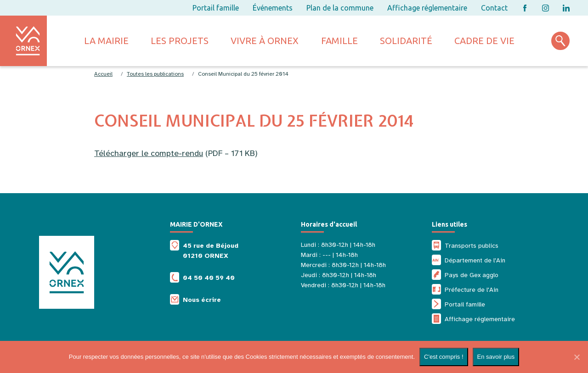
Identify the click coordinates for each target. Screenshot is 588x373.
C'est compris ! (444, 357)
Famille (339, 41)
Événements (273, 8)
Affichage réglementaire (427, 8)
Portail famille (216, 8)
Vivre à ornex (265, 41)
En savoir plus (496, 357)
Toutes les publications (155, 74)
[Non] (577, 357)
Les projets (180, 41)
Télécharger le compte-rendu (149, 153)
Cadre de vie (484, 41)
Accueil (103, 74)
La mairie (106, 41)
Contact (494, 8)
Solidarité (406, 41)
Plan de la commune (340, 8)
